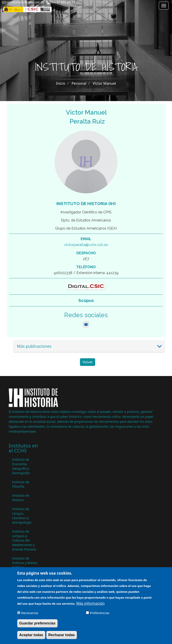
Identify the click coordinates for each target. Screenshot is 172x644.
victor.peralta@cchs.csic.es (86, 245)
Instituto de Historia (21, 498)
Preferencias (100, 616)
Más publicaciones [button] (34, 346)
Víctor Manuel (104, 83)
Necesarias (30, 616)
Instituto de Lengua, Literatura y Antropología (22, 516)
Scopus (86, 300)
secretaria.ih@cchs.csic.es (25, 2)
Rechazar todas (62, 638)
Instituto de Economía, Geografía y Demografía (21, 466)
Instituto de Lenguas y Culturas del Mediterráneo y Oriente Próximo (24, 540)
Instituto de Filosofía (21, 484)
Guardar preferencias (37, 626)
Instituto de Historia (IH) (86, 204)
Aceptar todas (31, 638)
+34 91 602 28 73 (63, 2)
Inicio (61, 83)
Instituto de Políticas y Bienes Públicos (25, 563)
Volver (88, 362)
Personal (79, 83)
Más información (90, 606)
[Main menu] (164, 6)
